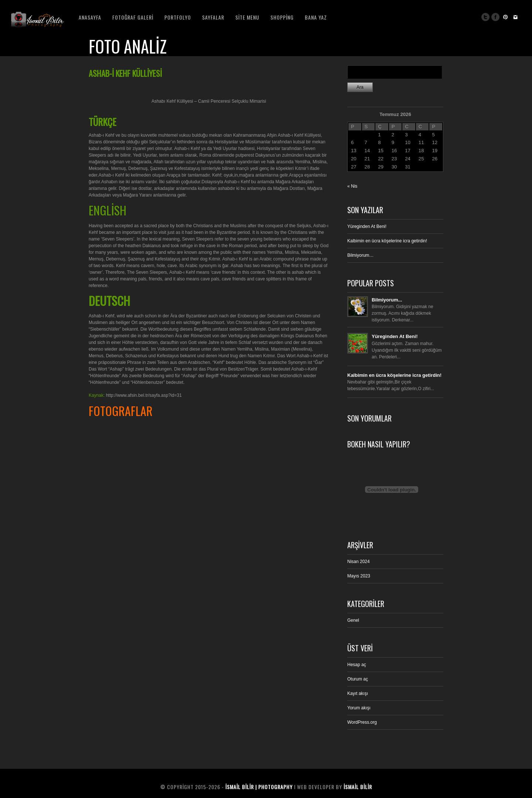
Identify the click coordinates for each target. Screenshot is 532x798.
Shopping (282, 17)
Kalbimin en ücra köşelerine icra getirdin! (387, 241)
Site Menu (247, 17)
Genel (353, 620)
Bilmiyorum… (360, 255)
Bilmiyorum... (387, 300)
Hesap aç (357, 665)
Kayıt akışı (358, 693)
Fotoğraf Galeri (133, 17)
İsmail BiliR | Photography (259, 787)
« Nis (352, 186)
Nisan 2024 (359, 562)
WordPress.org (362, 722)
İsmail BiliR (358, 787)
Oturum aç (358, 679)
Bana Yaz (316, 17)
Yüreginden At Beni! (367, 226)
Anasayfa (90, 17)
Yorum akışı (359, 708)
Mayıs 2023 (359, 576)
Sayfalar (213, 17)
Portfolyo (178, 17)
